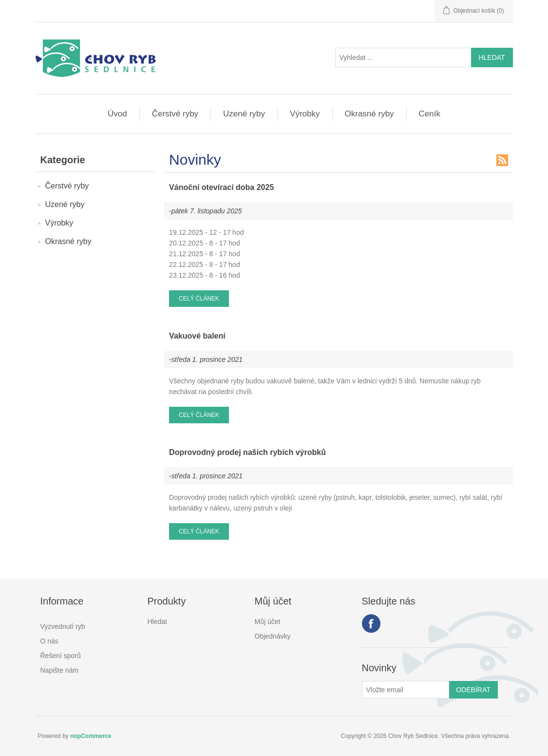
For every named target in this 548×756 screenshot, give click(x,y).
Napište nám (60, 670)
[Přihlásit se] (406, 690)
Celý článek (199, 299)
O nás (49, 641)
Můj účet (268, 622)
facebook (371, 624)
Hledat (157, 622)
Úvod (117, 114)
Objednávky (273, 636)
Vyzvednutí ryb (63, 626)
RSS (502, 160)
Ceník (430, 114)
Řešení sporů (61, 656)
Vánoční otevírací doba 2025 (221, 187)
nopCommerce (91, 736)
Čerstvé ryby (175, 114)
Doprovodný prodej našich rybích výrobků (247, 452)
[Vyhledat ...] (403, 57)
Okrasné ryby (369, 114)
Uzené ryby (244, 114)
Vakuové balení (197, 336)
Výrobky (305, 114)
